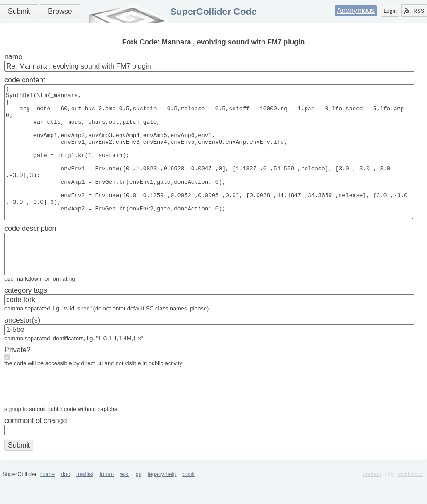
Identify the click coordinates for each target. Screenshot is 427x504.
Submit (19, 11)
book (189, 501)
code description (30, 255)
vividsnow (410, 501)
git (139, 501)
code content (25, 80)
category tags (26, 317)
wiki (125, 501)
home (48, 501)
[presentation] (72, 415)
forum (107, 501)
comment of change (36, 447)
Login (390, 11)
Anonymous (356, 10)
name (13, 57)
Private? (18, 377)
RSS (414, 11)
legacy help (162, 501)
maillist (85, 501)
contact (372, 501)
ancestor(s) (22, 347)
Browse (60, 11)
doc (66, 501)
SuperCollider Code (213, 11)
